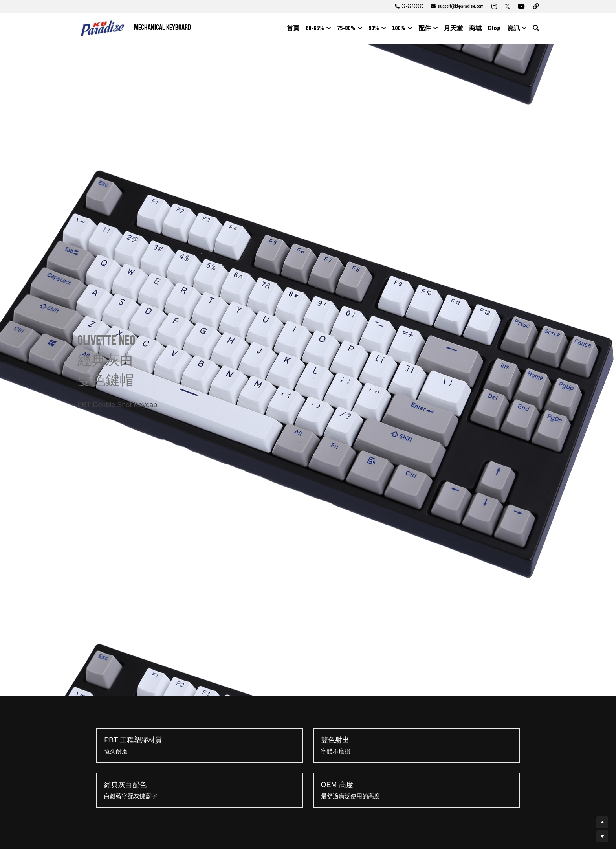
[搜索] (536, 28)
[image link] (103, 28)
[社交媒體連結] (494, 6)
